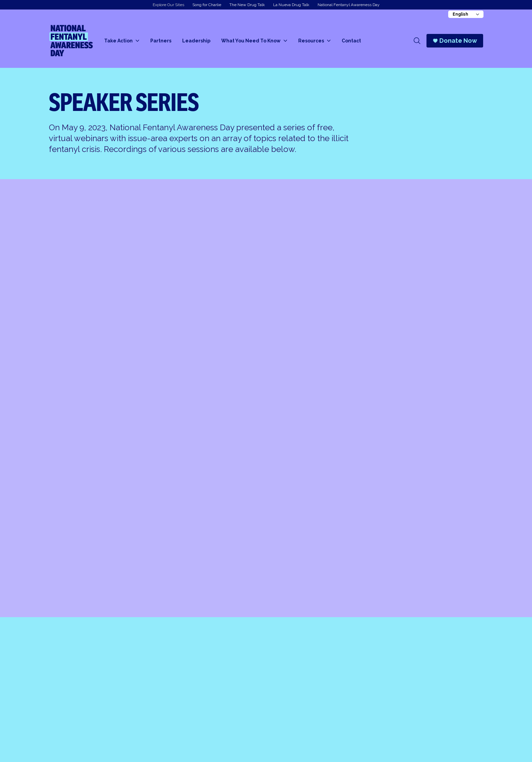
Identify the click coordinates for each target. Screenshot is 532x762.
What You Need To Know (254, 41)
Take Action (122, 41)
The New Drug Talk (247, 5)
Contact (351, 41)
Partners (161, 41)
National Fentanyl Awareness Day (349, 5)
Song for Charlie (207, 5)
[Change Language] (466, 14)
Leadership (196, 41)
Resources (315, 41)
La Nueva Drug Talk (291, 5)
